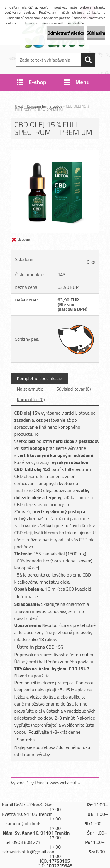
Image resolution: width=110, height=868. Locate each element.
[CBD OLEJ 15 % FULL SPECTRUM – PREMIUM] (55, 152)
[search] (88, 60)
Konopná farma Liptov (45, 106)
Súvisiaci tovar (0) (73, 389)
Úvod (19, 106)
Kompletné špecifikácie (40, 378)
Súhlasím (96, 33)
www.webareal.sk (65, 783)
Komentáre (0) (31, 399)
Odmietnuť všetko (66, 33)
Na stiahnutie (30, 389)
